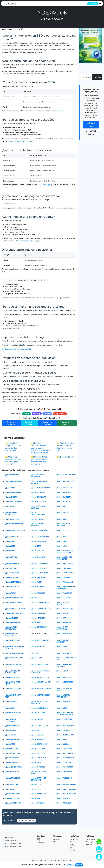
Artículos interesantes (26, 822)
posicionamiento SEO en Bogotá (21, 142)
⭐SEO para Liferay (65, 458)
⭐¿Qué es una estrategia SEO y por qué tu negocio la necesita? (14, 462)
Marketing (45, 19)
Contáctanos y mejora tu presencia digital (17, 350)
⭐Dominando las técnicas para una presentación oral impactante (39, 462)
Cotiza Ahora (93, 4)
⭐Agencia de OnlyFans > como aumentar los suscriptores (13, 448)
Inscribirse (97, 77)
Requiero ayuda (10, 822)
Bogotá (72, 845)
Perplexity (37, 415)
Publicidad (40, 844)
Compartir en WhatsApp (67, 424)
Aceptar (79, 865)
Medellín (72, 847)
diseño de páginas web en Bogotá (28, 242)
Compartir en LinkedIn (48, 424)
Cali (71, 849)
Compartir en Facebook (11, 424)
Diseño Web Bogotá (91, 132)
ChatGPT (27, 415)
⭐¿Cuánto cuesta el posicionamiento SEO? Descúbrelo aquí (66, 448)
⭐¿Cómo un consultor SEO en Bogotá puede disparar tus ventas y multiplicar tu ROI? (40, 449)
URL (40, 186)
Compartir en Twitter (30, 424)
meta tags (46, 186)
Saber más (69, 865)
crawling (60, 111)
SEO (38, 840)
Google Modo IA (60, 415)
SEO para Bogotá (91, 125)
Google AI (47, 415)
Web (39, 842)
